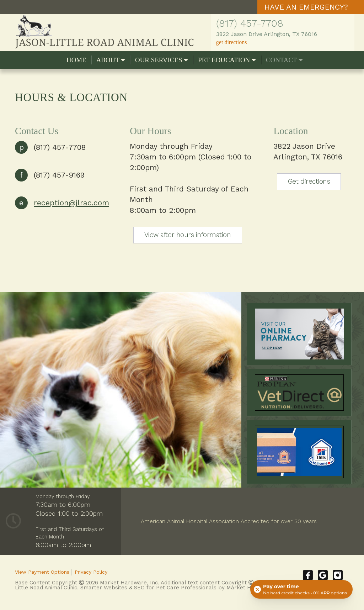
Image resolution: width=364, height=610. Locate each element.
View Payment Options (42, 572)
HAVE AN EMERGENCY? (306, 7)
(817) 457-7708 (250, 23)
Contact (284, 60)
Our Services (162, 60)
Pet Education (227, 60)
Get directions (309, 181)
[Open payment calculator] (301, 589)
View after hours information (188, 235)
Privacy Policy (91, 572)
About (111, 60)
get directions (232, 42)
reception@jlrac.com (71, 203)
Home (76, 60)
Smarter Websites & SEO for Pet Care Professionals (148, 588)
